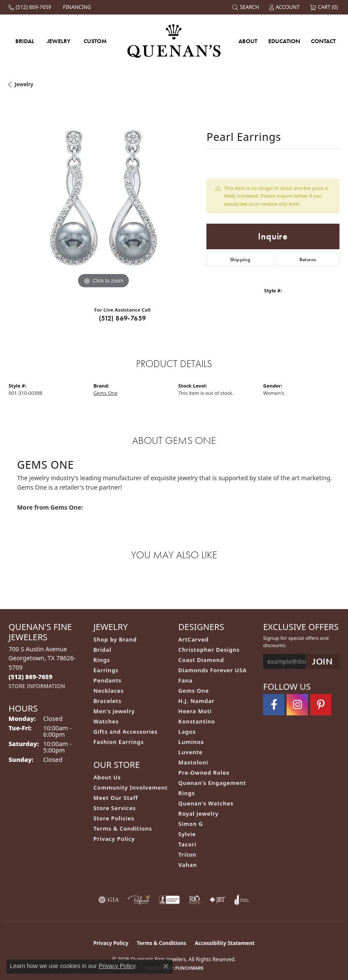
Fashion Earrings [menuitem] (119, 742)
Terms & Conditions (123, 828)
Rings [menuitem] (102, 660)
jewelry (24, 84)
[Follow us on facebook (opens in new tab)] (274, 705)
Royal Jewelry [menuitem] (199, 814)
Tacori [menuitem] (187, 844)
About (248, 41)
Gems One (105, 393)
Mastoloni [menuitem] (193, 762)
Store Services (115, 808)
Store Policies (114, 818)
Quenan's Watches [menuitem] (206, 803)
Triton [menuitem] (187, 855)
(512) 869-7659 (123, 318)
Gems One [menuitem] (194, 691)
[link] (31, 7)
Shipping (240, 260)
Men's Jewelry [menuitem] (114, 711)
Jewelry (59, 41)
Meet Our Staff (116, 798)
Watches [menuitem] (106, 721)
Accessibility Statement (225, 943)
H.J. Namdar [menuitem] (196, 701)
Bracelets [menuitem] (107, 701)
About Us (107, 777)
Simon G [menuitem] (191, 824)
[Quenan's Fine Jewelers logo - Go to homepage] (174, 41)
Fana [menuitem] (186, 680)
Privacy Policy (114, 839)
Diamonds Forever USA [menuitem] (213, 670)
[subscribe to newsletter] (322, 661)
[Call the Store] (30, 677)
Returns (308, 260)
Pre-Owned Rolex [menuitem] (204, 773)
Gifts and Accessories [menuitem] (126, 732)
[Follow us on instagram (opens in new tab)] (297, 705)
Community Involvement (130, 787)
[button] (246, 7)
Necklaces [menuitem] (109, 691)
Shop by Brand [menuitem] (115, 639)
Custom (95, 41)
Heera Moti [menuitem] (195, 711)
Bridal (25, 41)
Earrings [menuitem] (106, 670)
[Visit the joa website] (242, 900)
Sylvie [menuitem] (187, 834)
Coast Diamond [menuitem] (201, 660)
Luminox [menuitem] (191, 742)
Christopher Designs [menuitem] (209, 650)
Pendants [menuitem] (107, 680)
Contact (323, 41)
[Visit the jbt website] (217, 900)
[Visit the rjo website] (194, 900)
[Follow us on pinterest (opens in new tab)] (321, 705)
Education (284, 41)
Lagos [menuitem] (187, 732)
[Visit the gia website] (109, 900)
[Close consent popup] (166, 966)
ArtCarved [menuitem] (193, 639)
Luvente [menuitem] (190, 752)
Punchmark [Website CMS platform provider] (190, 968)
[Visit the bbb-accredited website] (169, 900)
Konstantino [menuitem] (197, 721)
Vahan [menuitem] (188, 865)
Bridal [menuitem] (102, 650)
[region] (103, 196)
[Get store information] (37, 686)
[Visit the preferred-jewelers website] (139, 900)
